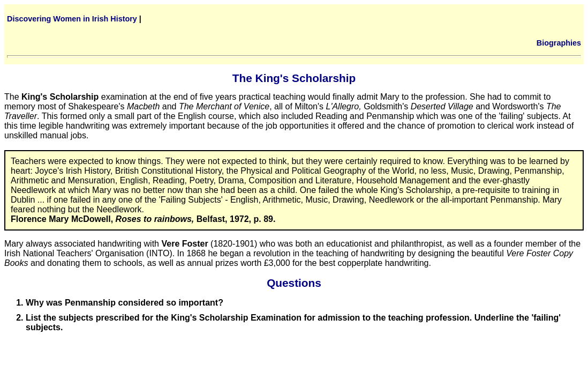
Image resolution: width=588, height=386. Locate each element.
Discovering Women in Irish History (72, 19)
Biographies (559, 43)
